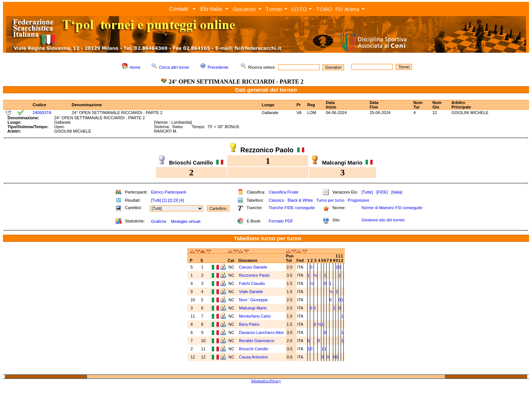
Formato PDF (281, 221)
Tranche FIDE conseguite (292, 208)
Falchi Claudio (252, 283)
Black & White (300, 200)
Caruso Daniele (253, 267)
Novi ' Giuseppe (253, 300)
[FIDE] (382, 192)
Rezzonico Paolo (254, 275)
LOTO (299, 9)
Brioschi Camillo (254, 349)
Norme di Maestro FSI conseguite (392, 208)
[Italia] (397, 192)
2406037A (42, 113)
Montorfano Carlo (255, 316)
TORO (324, 9)
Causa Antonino (253, 357)
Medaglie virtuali (186, 221)
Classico (276, 200)
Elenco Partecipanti (168, 192)
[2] (170, 200)
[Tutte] (367, 192)
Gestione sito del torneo (383, 220)
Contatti (179, 9)
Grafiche (159, 221)
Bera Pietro (249, 324)
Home (135, 67)
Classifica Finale (283, 192)
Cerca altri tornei (174, 67)
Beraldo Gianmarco (257, 341)
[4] (181, 200)
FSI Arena (347, 9)
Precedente (218, 67)
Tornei (274, 9)
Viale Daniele (251, 292)
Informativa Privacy (266, 381)
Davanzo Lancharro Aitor (261, 332)
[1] (165, 200)
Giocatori (244, 9)
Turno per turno (330, 200)
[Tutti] (156, 200)
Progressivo (359, 200)
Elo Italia (211, 9)
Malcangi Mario (253, 308)
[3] (176, 200)
